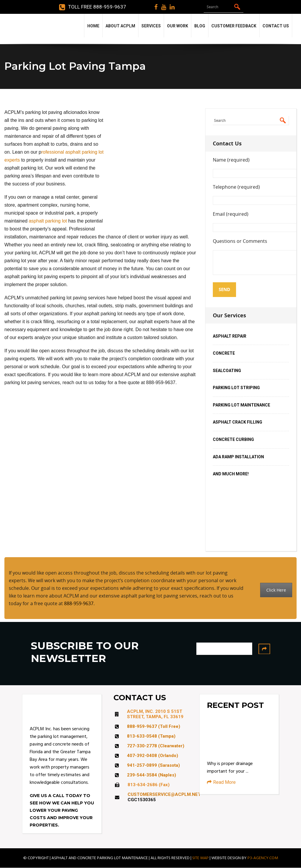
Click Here (276, 590)
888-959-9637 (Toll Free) (154, 726)
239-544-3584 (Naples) (152, 775)
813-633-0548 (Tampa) (151, 736)
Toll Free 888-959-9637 (93, 7)
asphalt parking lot (48, 221)
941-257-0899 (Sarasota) (153, 765)
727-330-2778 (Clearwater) (156, 746)
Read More (221, 782)
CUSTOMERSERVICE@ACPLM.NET (164, 794)
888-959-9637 (79, 603)
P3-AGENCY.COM (263, 858)
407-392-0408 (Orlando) (153, 756)
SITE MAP (200, 858)
